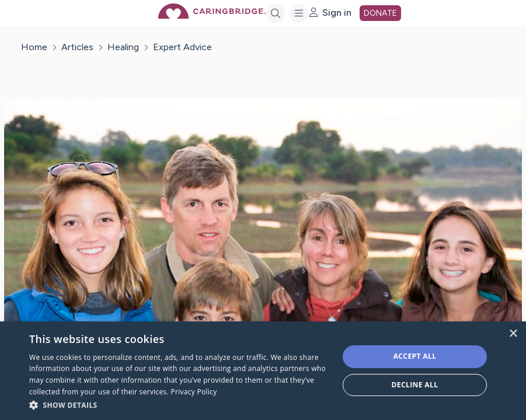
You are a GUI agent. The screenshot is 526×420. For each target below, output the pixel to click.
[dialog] (263, 371)
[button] (179, 405)
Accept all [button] (415, 356)
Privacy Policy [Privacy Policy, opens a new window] (194, 392)
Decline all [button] (415, 385)
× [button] (513, 334)
